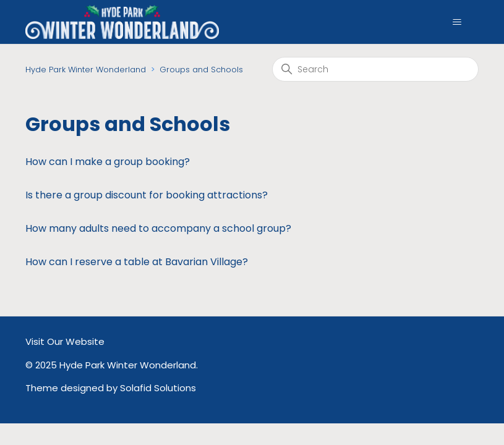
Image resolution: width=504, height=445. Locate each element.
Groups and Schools (201, 70)
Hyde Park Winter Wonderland (86, 70)
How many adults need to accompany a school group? (158, 228)
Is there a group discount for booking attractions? (147, 195)
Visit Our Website (65, 341)
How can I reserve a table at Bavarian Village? (137, 262)
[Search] (375, 69)
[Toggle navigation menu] (457, 22)
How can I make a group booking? (108, 162)
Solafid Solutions (158, 388)
